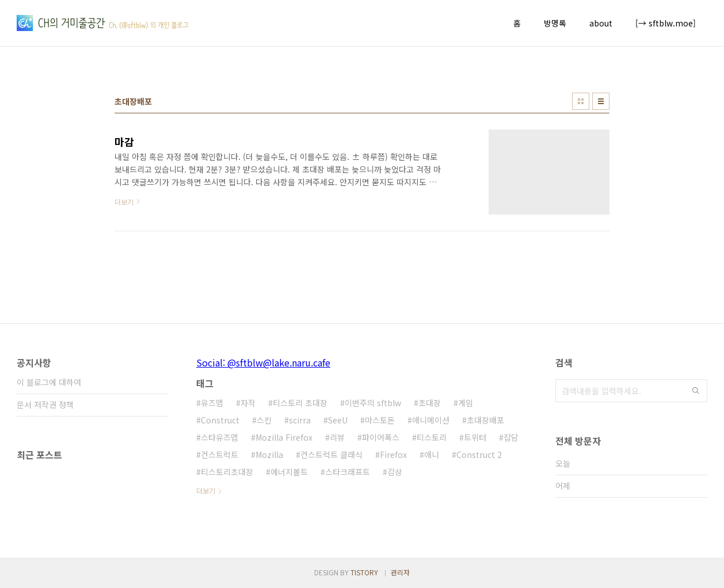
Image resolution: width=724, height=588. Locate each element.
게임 (466, 403)
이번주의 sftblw (373, 403)
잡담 (511, 437)
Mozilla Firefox (284, 437)
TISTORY (364, 572)
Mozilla (269, 455)
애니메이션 (431, 420)
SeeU (338, 420)
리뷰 (337, 437)
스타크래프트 (348, 472)
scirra (300, 420)
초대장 (430, 403)
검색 (696, 391)
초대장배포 (485, 420)
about (601, 23)
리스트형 (601, 101)
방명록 (555, 23)
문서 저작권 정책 (45, 404)
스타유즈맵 (220, 437)
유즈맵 (212, 403)
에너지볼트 (289, 472)
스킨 (264, 420)
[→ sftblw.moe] (666, 23)
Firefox (393, 455)
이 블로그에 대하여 (49, 382)
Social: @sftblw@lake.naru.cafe (263, 362)
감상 (395, 472)
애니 (432, 455)
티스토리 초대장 (300, 403)
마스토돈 (380, 420)
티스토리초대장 (227, 472)
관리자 (400, 572)
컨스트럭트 (220, 455)
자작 (248, 403)
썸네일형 (581, 101)
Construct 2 (479, 455)
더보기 (206, 490)
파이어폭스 (381, 437)
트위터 (475, 437)
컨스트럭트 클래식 (331, 455)
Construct (220, 420)
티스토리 (432, 437)
